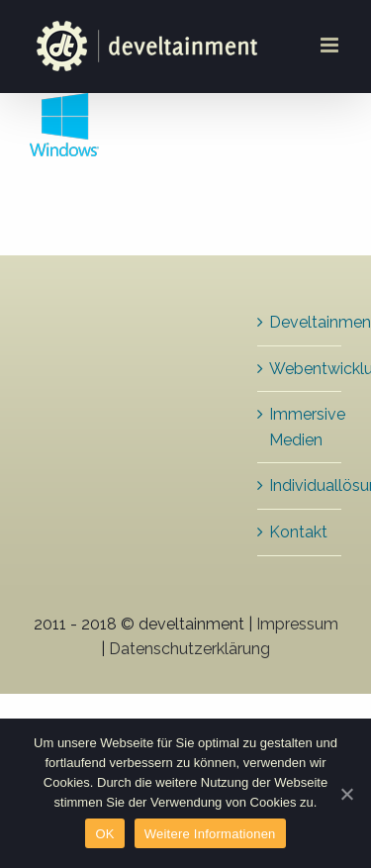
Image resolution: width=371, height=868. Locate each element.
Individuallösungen (300, 485)
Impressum (297, 624)
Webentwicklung (300, 369)
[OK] (346, 794)
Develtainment (300, 322)
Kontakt (298, 532)
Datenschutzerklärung (189, 649)
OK (104, 834)
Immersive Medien (300, 427)
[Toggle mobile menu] (331, 45)
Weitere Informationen (210, 834)
